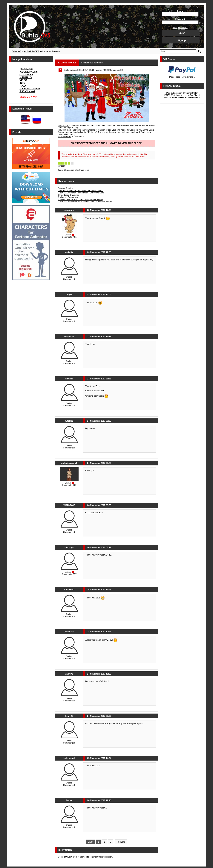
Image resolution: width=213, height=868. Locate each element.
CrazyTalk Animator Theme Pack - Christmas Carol (81, 193)
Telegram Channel (30, 89)
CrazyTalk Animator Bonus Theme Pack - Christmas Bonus (85, 202)
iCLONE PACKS (29, 72)
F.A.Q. (23, 86)
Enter (182, 33)
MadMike (69, 252)
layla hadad (69, 758)
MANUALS (26, 77)
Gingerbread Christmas (69, 195)
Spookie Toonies (66, 188)
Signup (182, 40)
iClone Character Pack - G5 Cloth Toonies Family (80, 199)
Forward (121, 842)
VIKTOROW (69, 505)
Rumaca (69, 379)
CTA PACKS (26, 75)
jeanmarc (69, 632)
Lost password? (180, 27)
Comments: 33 (116, 70)
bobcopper (69, 547)
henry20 (69, 716)
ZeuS (74, 70)
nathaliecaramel (69, 463)
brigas (69, 294)
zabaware (69, 210)
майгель (69, 674)
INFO (22, 83)
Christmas (79, 170)
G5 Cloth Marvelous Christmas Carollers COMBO (81, 190)
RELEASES (26, 69)
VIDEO (23, 80)
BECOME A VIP (28, 97)
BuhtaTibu (69, 589)
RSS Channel (27, 91)
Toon (87, 170)
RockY (69, 800)
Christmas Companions (69, 197)
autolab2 (69, 421)
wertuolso (69, 337)
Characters (69, 170)
